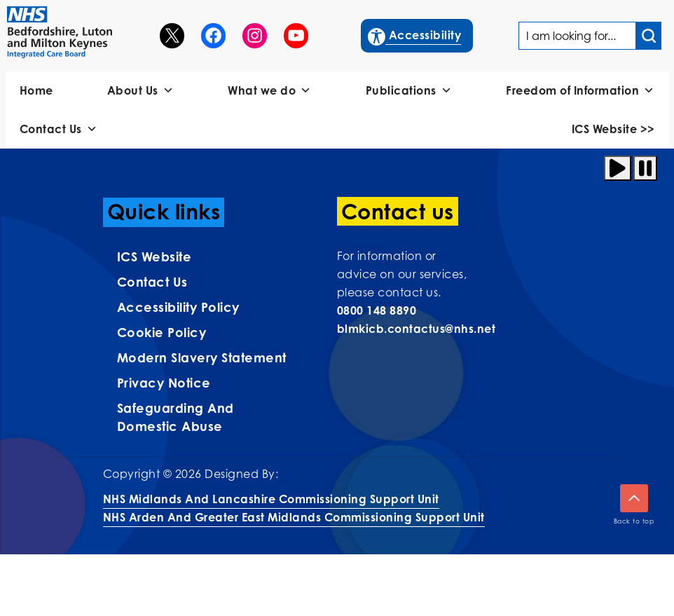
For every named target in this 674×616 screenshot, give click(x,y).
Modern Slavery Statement (202, 357)
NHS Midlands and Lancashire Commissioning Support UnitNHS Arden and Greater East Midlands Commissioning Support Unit (294, 508)
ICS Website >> (613, 129)
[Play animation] (618, 168)
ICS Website (154, 256)
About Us (141, 91)
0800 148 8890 (377, 310)
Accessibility (415, 34)
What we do (270, 91)
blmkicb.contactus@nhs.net (417, 329)
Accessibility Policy (178, 307)
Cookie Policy (162, 332)
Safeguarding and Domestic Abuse (176, 417)
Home (36, 90)
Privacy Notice (164, 383)
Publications (409, 91)
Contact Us (59, 129)
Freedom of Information (580, 91)
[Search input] (649, 36)
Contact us (152, 282)
